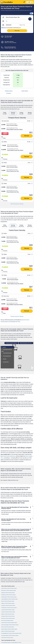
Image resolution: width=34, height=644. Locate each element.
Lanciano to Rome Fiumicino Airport (8, 612)
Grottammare (12, 456)
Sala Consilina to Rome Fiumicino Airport (9, 629)
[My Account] (24, 2)
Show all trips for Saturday (17, 204)
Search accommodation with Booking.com (12, 28)
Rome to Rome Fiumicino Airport (8, 627)
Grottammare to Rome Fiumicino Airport (9, 608)
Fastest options (25, 91)
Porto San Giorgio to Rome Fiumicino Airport (10, 625)
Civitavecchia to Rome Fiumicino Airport (9, 597)
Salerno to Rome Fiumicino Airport (8, 631)
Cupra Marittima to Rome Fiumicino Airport (10, 599)
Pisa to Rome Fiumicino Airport (7, 620)
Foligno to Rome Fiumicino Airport (8, 603)
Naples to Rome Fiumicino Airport (8, 614)
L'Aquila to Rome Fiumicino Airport (8, 610)
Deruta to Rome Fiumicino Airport (8, 601)
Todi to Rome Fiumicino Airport (7, 638)
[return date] (26, 25)
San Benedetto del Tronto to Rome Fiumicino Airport (11, 633)
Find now (27, 136)
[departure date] (12, 25)
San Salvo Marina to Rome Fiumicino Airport (10, 636)
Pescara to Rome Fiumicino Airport (8, 618)
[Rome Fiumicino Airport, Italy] (19, 17)
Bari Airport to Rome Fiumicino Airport (9, 590)
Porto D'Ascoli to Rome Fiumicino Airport (9, 623)
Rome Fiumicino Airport (11, 343)
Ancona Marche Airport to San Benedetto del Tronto (11, 643)
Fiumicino (5, 456)
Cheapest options (9, 91)
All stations (9, 93)
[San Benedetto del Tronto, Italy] (19, 21)
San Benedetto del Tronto (26, 343)
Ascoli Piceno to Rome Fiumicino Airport (9, 588)
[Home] (11, 2)
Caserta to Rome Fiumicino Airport (8, 593)
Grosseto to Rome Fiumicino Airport (8, 605)
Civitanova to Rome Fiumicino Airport (8, 595)
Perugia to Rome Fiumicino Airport (8, 616)
